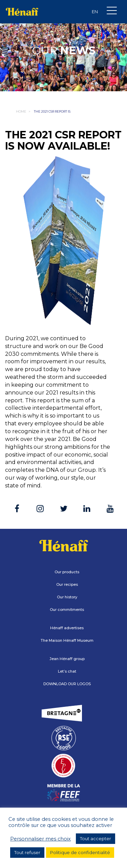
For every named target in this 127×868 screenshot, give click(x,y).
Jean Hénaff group (67, 659)
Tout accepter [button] (96, 838)
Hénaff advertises (67, 628)
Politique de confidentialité (80, 852)
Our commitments (67, 610)
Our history (67, 597)
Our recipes (67, 584)
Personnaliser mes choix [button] (40, 839)
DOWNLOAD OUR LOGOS (67, 684)
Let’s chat (67, 671)
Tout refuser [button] (27, 852)
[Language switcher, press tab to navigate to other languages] (95, 12)
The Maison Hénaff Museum (67, 640)
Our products (67, 572)
